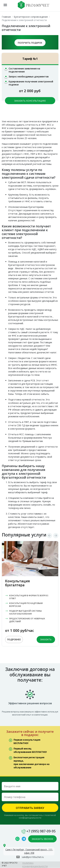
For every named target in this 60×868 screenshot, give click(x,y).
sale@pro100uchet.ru (33, 857)
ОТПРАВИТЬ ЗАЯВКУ (30, 808)
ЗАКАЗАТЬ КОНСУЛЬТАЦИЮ (30, 101)
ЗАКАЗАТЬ (46, 639)
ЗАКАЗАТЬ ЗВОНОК (42, 839)
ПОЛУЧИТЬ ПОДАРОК (30, 43)
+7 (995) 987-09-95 (41, 831)
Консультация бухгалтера (17, 583)
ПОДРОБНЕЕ (14, 639)
